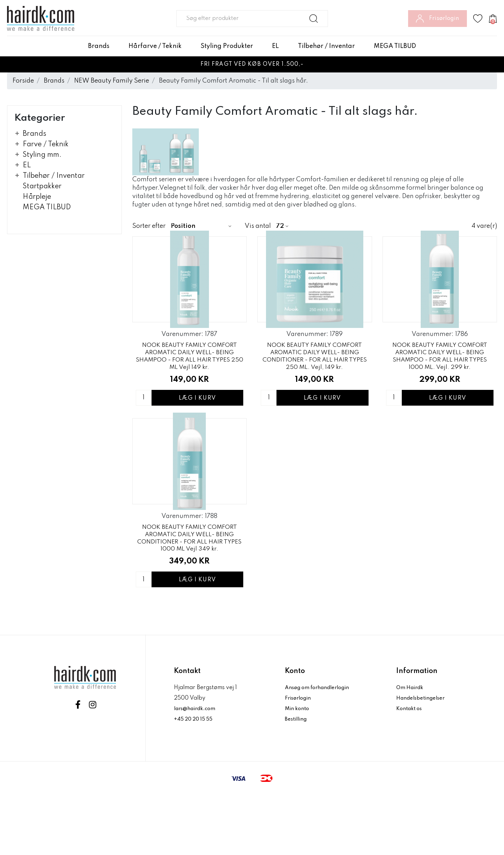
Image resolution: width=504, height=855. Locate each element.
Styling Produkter (227, 46)
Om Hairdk (411, 748)
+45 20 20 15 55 (195, 779)
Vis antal (258, 226)
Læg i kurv (197, 428)
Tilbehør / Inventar (326, 46)
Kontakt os (411, 769)
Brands (99, 46)
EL (275, 46)
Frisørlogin (300, 758)
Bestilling (297, 779)
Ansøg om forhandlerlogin (320, 748)
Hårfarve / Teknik (155, 46)
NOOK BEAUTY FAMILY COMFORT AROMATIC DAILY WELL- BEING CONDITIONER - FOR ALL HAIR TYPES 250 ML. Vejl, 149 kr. (315, 386)
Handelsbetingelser (422, 758)
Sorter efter (149, 226)
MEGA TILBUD (395, 46)
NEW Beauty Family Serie (112, 81)
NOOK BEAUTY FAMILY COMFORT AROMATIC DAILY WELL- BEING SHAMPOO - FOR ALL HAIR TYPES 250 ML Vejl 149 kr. (189, 386)
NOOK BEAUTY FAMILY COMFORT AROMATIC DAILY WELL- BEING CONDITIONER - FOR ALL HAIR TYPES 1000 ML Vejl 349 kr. (189, 597)
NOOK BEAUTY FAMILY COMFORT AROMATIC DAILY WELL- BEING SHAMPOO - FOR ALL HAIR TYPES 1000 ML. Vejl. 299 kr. (440, 386)
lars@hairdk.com (197, 769)
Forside (23, 81)
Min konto (298, 769)
